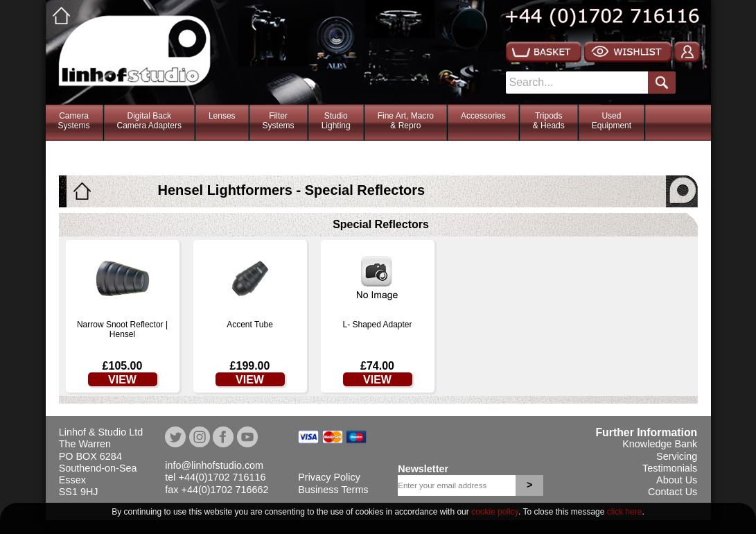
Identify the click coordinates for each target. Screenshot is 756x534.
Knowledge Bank (660, 444)
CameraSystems (74, 121)
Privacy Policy (329, 477)
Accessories (483, 116)
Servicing (677, 456)
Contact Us (673, 492)
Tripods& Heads (549, 121)
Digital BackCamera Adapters (149, 121)
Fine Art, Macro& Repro (406, 121)
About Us (677, 480)
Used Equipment (612, 121)
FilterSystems (279, 121)
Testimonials (670, 468)
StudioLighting (336, 121)
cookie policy (495, 512)
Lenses (222, 116)
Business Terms (333, 490)
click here (625, 512)
